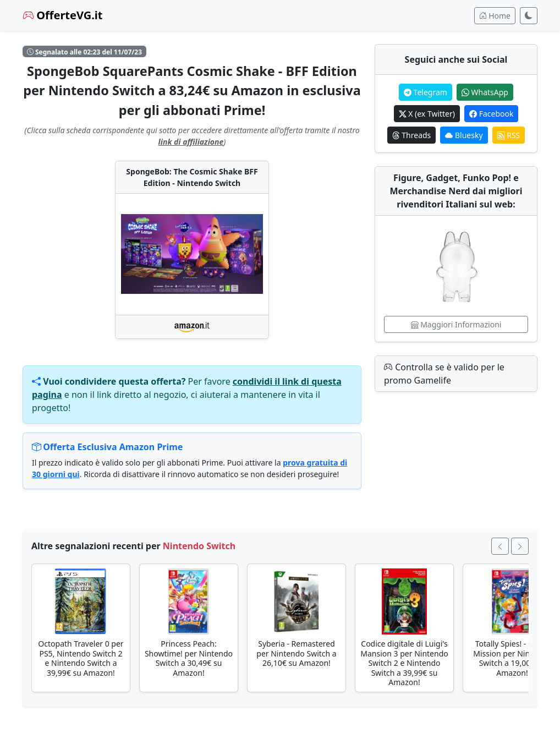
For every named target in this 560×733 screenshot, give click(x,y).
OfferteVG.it (63, 15)
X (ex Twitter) (427, 114)
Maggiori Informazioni (456, 324)
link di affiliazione (191, 142)
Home (495, 16)
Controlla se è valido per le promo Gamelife (444, 374)
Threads (412, 135)
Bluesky (464, 135)
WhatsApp (485, 92)
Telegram (426, 92)
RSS (509, 135)
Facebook (491, 114)
